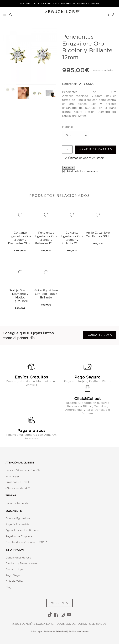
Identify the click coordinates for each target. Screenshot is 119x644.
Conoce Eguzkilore (18, 518)
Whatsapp (12, 476)
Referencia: (71, 84)
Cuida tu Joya (14, 569)
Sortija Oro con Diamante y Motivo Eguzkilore (20, 296)
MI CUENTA (59, 603)
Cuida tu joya (100, 335)
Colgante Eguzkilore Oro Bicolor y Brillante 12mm (72, 238)
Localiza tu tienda (17, 503)
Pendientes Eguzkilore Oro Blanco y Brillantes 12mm (46, 238)
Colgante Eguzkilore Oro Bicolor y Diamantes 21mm (20, 238)
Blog (9, 587)
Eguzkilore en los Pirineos (22, 530)
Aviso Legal (36, 631)
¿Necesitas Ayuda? (18, 488)
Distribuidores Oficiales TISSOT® (26, 542)
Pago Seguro (14, 575)
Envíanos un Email (17, 482)
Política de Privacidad (55, 631)
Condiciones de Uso (18, 558)
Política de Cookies (79, 631)
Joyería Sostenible (17, 524)
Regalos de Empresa (19, 536)
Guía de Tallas (14, 581)
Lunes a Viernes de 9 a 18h (23, 470)
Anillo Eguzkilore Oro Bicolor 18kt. (98, 234)
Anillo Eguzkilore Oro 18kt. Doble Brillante (46, 294)
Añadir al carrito (96, 149)
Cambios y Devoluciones (21, 563)
